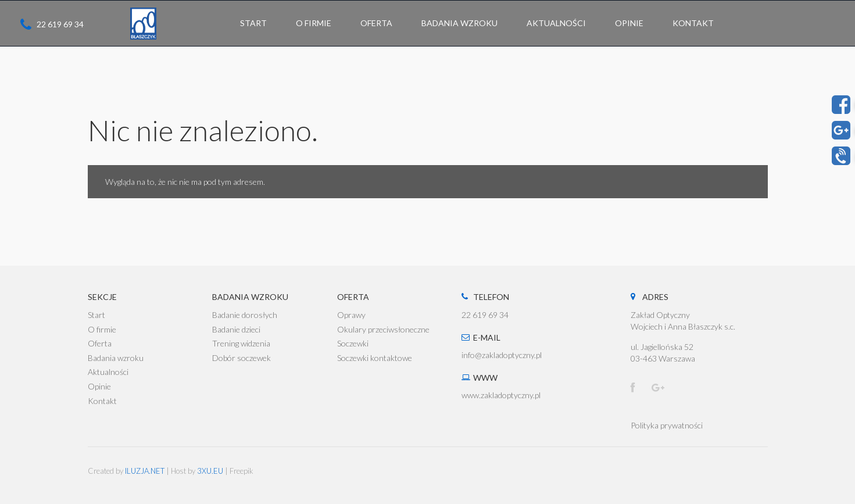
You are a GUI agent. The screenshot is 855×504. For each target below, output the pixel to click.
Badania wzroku (116, 358)
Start (96, 315)
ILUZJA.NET (145, 471)
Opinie (99, 386)
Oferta (100, 343)
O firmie (102, 329)
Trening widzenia (241, 343)
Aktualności (108, 372)
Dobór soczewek (242, 358)
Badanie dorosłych (245, 315)
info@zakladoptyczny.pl (502, 355)
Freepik (242, 471)
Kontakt (102, 401)
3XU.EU (210, 471)
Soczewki (353, 343)
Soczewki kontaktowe (375, 358)
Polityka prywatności (667, 425)
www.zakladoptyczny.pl (501, 395)
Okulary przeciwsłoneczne (383, 329)
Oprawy (351, 315)
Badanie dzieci (236, 329)
